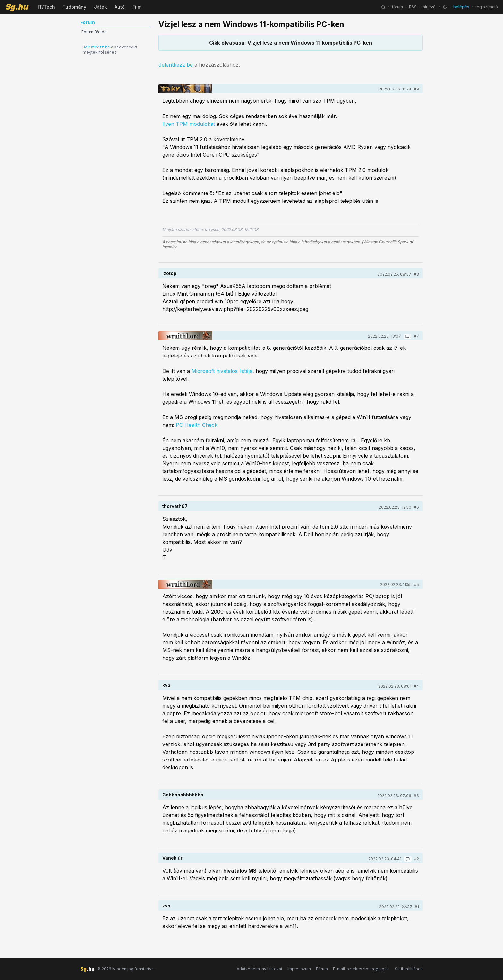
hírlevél (430, 7)
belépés (461, 7)
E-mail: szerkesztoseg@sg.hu (361, 969)
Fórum (322, 969)
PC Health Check (197, 425)
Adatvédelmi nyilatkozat (260, 969)
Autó (120, 7)
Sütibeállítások (409, 969)
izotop (169, 273)
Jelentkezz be (96, 47)
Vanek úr (172, 858)
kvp (166, 685)
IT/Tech (46, 7)
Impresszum (299, 969)
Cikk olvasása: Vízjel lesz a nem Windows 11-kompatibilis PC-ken (291, 43)
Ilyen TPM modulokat (189, 124)
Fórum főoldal (94, 32)
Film (137, 7)
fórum (397, 7)
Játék (100, 7)
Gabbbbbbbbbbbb (183, 795)
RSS (413, 7)
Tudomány (74, 7)
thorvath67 (175, 506)
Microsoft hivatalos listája (222, 371)
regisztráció (487, 7)
